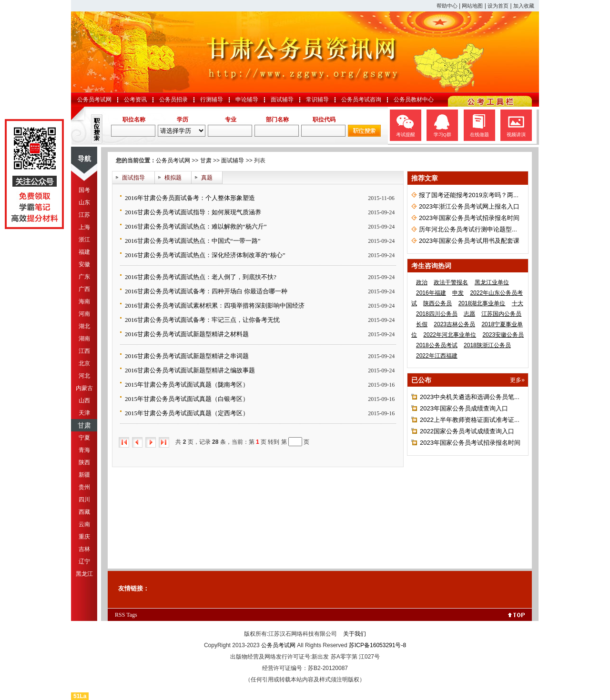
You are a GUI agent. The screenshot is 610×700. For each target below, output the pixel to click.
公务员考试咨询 (361, 100)
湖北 (84, 326)
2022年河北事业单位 (450, 335)
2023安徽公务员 (503, 335)
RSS (120, 615)
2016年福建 (431, 293)
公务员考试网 (94, 100)
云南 (84, 524)
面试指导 (133, 178)
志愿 (469, 314)
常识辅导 (317, 100)
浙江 (84, 240)
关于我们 (355, 634)
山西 (84, 400)
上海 (84, 227)
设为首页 (498, 6)
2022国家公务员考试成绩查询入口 (467, 431)
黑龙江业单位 (492, 282)
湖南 (84, 339)
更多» (517, 380)
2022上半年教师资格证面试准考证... (470, 420)
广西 (84, 289)
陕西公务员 (437, 303)
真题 (207, 178)
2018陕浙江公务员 (487, 345)
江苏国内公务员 (501, 314)
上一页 (137, 442)
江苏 (84, 215)
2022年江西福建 (437, 356)
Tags (132, 615)
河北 (84, 376)
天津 (84, 413)
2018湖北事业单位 (482, 303)
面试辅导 (282, 100)
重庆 (84, 537)
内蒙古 (84, 388)
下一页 (151, 442)
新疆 (84, 475)
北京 (84, 363)
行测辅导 (212, 100)
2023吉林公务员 (454, 324)
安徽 (84, 264)
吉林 (84, 549)
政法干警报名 (451, 282)
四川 (84, 500)
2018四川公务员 (437, 314)
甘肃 (84, 425)
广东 (84, 277)
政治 (422, 282)
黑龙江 (84, 574)
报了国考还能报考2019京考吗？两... (469, 195)
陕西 (84, 462)
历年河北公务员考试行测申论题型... (468, 229)
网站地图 (472, 6)
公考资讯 (135, 100)
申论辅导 (247, 100)
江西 (84, 351)
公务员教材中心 (414, 100)
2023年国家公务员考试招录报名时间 (469, 218)
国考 (84, 190)
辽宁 (84, 561)
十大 (518, 303)
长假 (422, 324)
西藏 (84, 512)
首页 (124, 442)
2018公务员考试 (437, 345)
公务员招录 (173, 100)
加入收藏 (524, 6)
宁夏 (84, 438)
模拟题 (173, 178)
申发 (458, 293)
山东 (84, 202)
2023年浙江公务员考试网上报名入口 (469, 206)
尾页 (164, 442)
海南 (84, 301)
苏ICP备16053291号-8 (377, 645)
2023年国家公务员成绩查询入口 (464, 408)
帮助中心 (447, 6)
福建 (84, 252)
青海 (84, 450)
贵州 (84, 487)
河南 (84, 314)
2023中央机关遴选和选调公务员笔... (470, 397)
